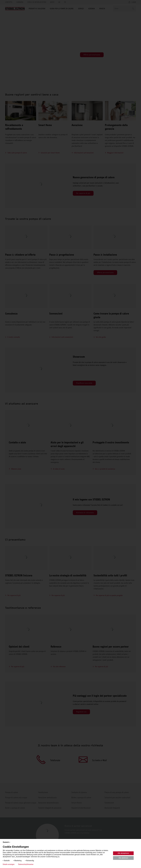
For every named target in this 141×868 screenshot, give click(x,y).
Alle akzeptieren (123, 853)
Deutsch (7, 842)
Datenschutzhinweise (26, 864)
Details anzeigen (9, 864)
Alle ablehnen (123, 858)
